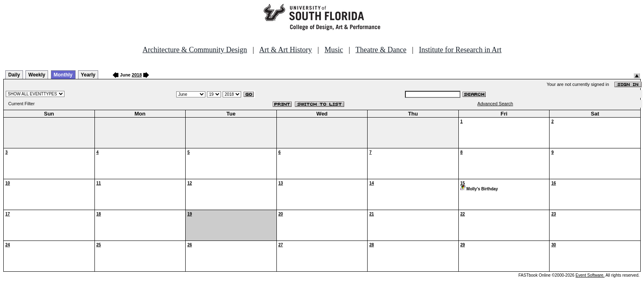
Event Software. (590, 275)
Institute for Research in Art (460, 50)
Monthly (63, 75)
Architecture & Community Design (195, 50)
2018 (137, 75)
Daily (14, 75)
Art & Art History (286, 50)
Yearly (88, 75)
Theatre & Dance (381, 50)
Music (334, 50)
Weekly (37, 75)
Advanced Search (495, 104)
